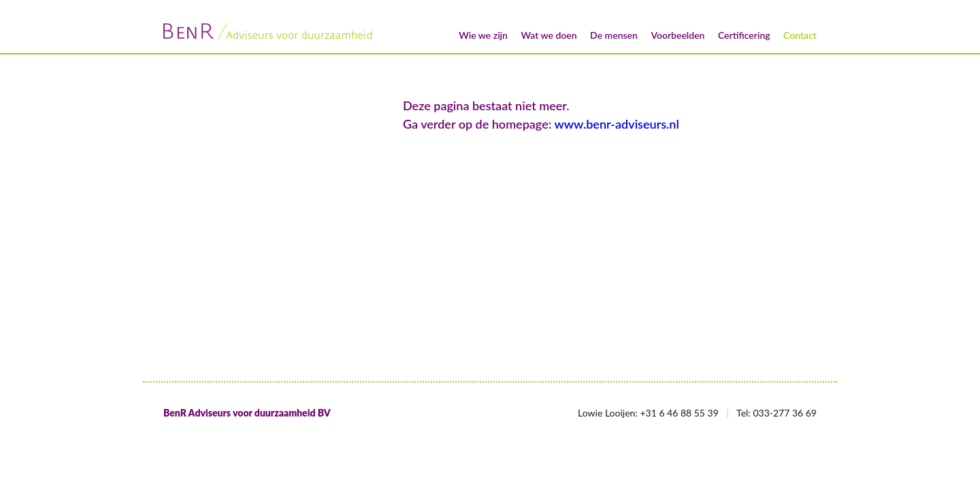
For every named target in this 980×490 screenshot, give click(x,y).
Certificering (744, 35)
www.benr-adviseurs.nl (616, 124)
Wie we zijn (483, 35)
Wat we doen (549, 35)
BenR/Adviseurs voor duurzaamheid (269, 31)
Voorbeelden (677, 35)
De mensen (614, 35)
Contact (800, 35)
